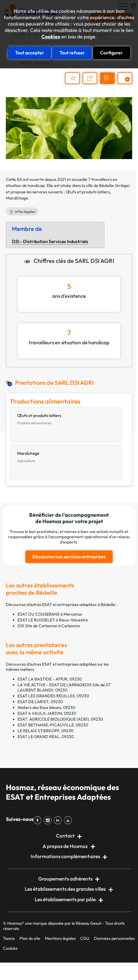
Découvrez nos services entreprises (69, 557)
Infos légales (25, 212)
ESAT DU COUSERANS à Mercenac (50, 614)
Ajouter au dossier (72, 78)
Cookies (51, 37)
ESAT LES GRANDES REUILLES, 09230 (53, 696)
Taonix (9, 938)
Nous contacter (93, 83)
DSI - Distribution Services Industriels (50, 241)
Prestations (128, 84)
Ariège (122, 186)
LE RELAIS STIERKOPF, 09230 (46, 731)
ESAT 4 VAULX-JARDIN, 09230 (47, 713)
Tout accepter (30, 53)
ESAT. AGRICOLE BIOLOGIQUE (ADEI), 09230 (60, 719)
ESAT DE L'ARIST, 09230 (40, 702)
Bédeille (106, 186)
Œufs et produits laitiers (88, 192)
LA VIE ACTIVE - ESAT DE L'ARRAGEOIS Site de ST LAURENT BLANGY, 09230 (64, 687)
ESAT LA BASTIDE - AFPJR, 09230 (50, 679)
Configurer (111, 53)
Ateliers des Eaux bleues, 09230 (46, 708)
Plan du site (30, 938)
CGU (85, 938)
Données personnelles (114, 938)
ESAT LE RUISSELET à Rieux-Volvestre (53, 620)
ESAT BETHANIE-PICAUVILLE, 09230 (53, 725)
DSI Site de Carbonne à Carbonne (49, 626)
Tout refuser (72, 53)
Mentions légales (60, 938)
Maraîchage (17, 198)
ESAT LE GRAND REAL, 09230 (46, 737)
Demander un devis (108, 83)
